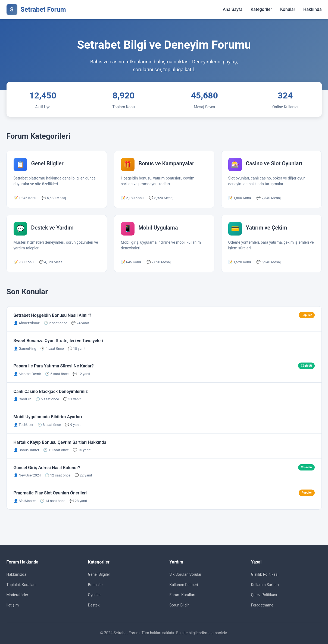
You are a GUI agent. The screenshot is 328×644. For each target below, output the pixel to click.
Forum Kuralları (182, 595)
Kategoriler (261, 9)
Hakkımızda (16, 574)
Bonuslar (96, 585)
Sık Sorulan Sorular (186, 574)
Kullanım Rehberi (184, 585)
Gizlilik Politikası (265, 574)
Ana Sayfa (233, 9)
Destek (94, 605)
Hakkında (312, 9)
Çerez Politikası (264, 595)
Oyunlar (94, 595)
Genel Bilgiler (99, 574)
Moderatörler (17, 595)
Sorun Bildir (179, 605)
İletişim (13, 605)
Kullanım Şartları (265, 585)
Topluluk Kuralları (21, 585)
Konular (288, 9)
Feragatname (262, 605)
